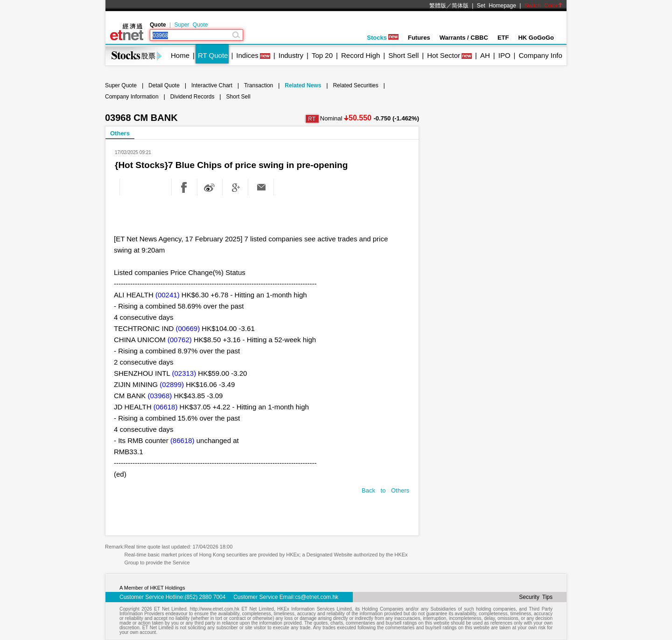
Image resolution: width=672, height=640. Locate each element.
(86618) (182, 440)
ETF (503, 38)
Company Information (132, 97)
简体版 (460, 6)
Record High (360, 55)
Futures (419, 38)
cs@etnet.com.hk (317, 597)
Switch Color (544, 6)
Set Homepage (497, 6)
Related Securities (355, 85)
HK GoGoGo (536, 38)
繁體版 (438, 6)
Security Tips (536, 597)
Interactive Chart (212, 85)
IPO (504, 55)
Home (180, 55)
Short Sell (403, 55)
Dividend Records (192, 97)
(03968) (160, 396)
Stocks (383, 38)
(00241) (168, 295)
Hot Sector (444, 55)
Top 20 (322, 55)
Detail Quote (164, 85)
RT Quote (213, 55)
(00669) (188, 328)
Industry (291, 55)
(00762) (180, 340)
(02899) (172, 384)
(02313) (184, 373)
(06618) (166, 407)
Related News (303, 85)
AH (485, 55)
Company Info (540, 55)
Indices (247, 55)
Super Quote (191, 25)
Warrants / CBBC (464, 38)
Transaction (259, 85)
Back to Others (385, 490)
